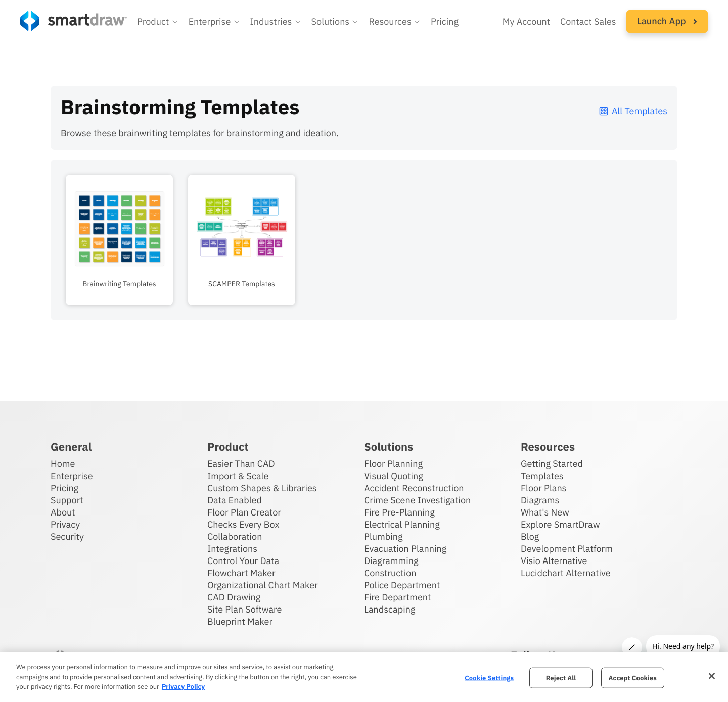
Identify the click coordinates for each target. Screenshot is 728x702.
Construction (390, 573)
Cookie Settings (489, 677)
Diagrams (540, 500)
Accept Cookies (633, 677)
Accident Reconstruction (414, 488)
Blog (530, 536)
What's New (545, 512)
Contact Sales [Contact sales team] (588, 21)
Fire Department (397, 597)
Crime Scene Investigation (417, 500)
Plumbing (383, 536)
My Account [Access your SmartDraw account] (526, 21)
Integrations (232, 549)
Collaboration (235, 536)
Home (63, 464)
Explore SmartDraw (560, 524)
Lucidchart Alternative (566, 573)
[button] (158, 22)
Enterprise (72, 476)
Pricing (64, 488)
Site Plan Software (244, 609)
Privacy (65, 524)
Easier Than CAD (241, 464)
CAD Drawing (234, 597)
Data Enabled (235, 500)
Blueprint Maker (240, 621)
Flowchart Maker (241, 573)
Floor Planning (393, 464)
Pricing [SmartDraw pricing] (445, 21)
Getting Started (552, 464)
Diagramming (391, 561)
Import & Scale (238, 476)
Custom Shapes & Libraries (262, 488)
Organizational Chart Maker (263, 585)
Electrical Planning (402, 524)
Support (67, 500)
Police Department (402, 585)
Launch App (667, 21)
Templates (542, 476)
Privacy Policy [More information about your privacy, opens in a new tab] (183, 687)
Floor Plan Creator (244, 512)
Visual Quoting (394, 476)
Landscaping (390, 609)
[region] (364, 677)
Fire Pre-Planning (399, 512)
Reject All (561, 677)
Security (67, 536)
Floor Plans (543, 488)
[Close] (712, 676)
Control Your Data (243, 561)
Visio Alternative (554, 561)
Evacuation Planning (405, 549)
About (63, 512)
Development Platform (567, 549)
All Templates (633, 111)
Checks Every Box (243, 524)
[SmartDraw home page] (74, 21)
